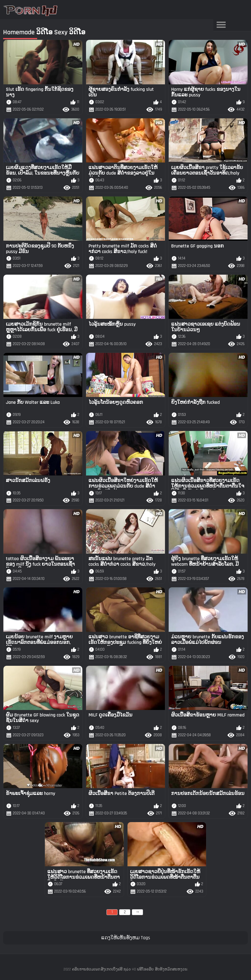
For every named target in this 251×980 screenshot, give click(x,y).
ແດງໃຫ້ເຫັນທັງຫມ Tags (126, 938)
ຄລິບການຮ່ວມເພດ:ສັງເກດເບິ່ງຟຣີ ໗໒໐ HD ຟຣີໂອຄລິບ (113, 969)
